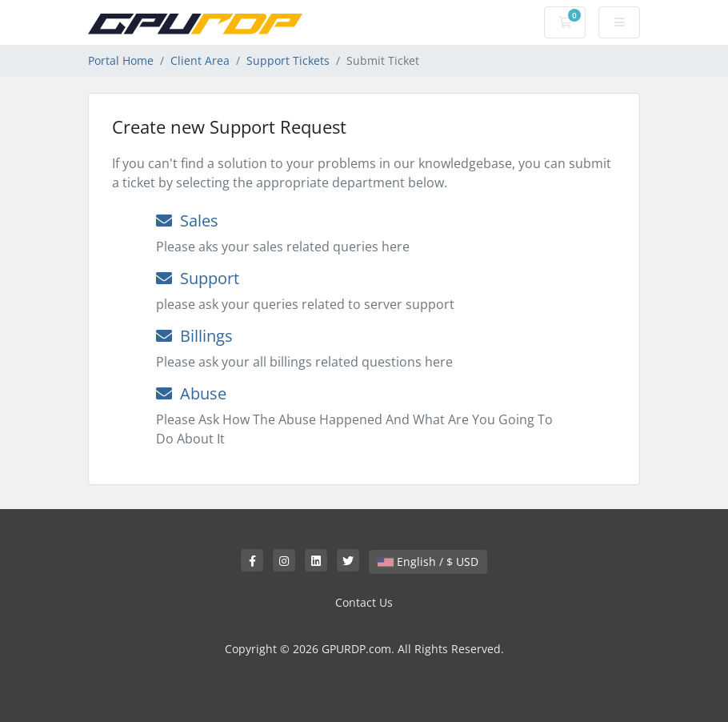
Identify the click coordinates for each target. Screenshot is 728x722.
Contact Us (364, 602)
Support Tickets (288, 60)
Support (198, 278)
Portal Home (121, 60)
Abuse (191, 393)
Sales (187, 221)
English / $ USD (428, 562)
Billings (194, 336)
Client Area (200, 60)
